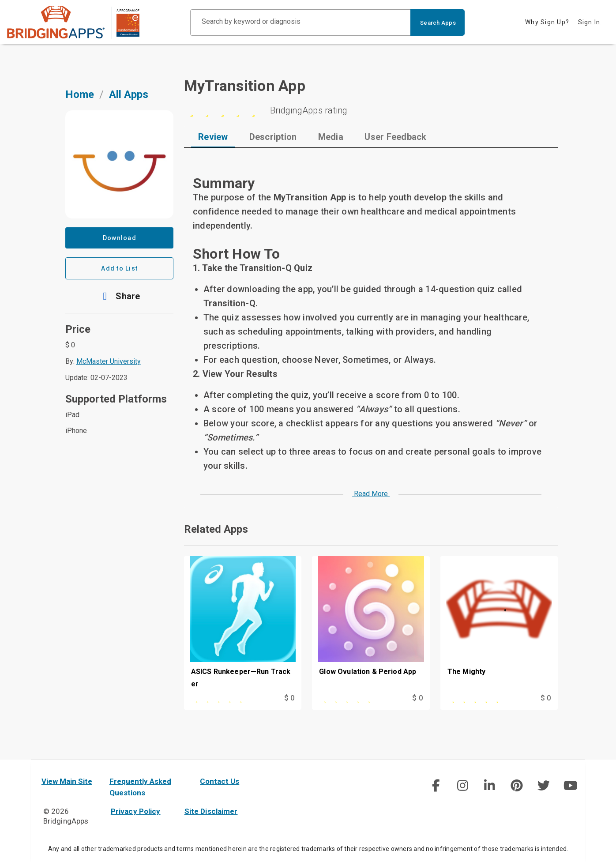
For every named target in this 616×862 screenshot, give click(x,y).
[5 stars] (371, 110)
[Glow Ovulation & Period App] (371, 624)
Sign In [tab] (589, 22)
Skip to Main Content (0, 0)
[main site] (73, 22)
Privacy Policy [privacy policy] (136, 811)
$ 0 (289, 698)
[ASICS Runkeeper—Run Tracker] (243, 624)
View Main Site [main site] (67, 781)
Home (80, 94)
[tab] (213, 137)
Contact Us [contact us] (220, 781)
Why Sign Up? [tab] (547, 22)
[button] (119, 296)
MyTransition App (245, 86)
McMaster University (109, 361)
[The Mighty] (499, 624)
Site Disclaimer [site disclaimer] (211, 811)
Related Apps (216, 529)
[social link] (436, 786)
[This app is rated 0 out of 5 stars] (225, 698)
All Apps (129, 94)
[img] (436, 786)
